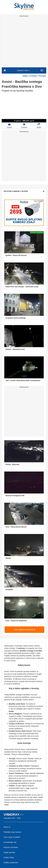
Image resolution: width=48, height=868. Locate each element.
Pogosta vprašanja (11, 847)
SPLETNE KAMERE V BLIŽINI (24, 191)
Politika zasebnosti (11, 863)
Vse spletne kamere (24, 630)
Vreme (9, 126)
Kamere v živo (23, 70)
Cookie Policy (9, 857)
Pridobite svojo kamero (12, 832)
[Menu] (42, 70)
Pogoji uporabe (9, 852)
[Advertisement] (24, 42)
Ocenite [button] (24, 126)
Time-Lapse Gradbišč (12, 837)
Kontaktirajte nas (10, 842)
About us (7, 827)
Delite (39, 126)
